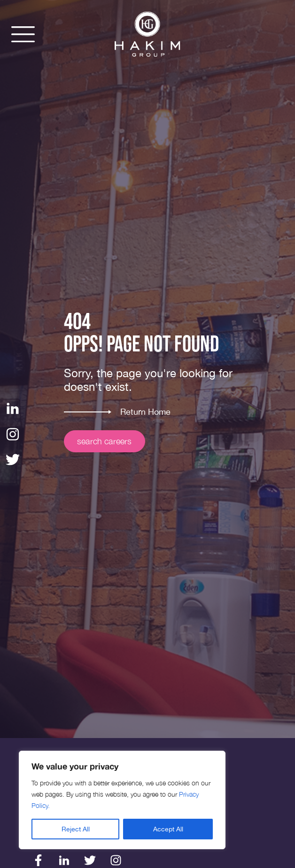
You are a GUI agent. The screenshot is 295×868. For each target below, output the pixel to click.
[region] (122, 800)
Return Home (145, 412)
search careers (105, 441)
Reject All (76, 829)
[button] (23, 34)
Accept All (168, 829)
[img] (147, 34)
